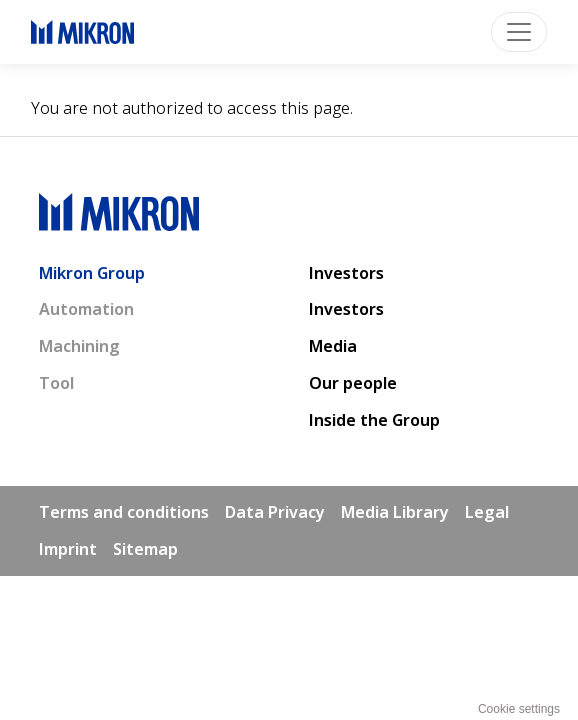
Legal (487, 512)
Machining (79, 346)
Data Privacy (275, 512)
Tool (56, 383)
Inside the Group (374, 420)
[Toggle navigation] (519, 32)
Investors (346, 273)
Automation (86, 309)
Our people (353, 383)
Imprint (68, 549)
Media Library (395, 512)
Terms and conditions (124, 512)
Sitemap (145, 549)
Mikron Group (92, 273)
